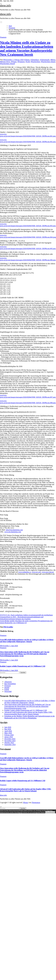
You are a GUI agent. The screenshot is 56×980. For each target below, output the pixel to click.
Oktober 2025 (9, 743)
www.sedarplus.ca (25, 572)
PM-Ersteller (8, 60)
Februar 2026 (9, 735)
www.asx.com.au (48, 572)
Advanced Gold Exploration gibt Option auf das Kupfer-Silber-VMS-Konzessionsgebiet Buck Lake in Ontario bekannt (28, 713)
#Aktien (27, 60)
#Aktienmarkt (45, 60)
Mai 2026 (8, 729)
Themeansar (36, 803)
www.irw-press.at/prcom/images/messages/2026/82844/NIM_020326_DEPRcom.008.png (28, 402)
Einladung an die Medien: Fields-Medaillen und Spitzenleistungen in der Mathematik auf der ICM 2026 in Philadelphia (30, 717)
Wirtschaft (8, 691)
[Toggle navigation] (1, 3)
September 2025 (10, 745)
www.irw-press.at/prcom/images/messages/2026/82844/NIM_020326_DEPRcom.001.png (28, 135)
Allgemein (8, 682)
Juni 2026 (8, 727)
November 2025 (10, 741)
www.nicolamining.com (13, 532)
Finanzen (3, 37)
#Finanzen (21, 62)
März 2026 (8, 733)
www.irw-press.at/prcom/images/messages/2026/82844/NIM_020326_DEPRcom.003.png (28, 225)
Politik (7, 690)
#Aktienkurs (35, 60)
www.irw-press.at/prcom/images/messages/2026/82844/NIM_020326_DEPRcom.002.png (28, 141)
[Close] (1, 807)
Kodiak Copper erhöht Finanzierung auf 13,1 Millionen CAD (23, 666)
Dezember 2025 (10, 739)
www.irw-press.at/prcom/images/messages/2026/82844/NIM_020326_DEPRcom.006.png (28, 259)
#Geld (28, 62)
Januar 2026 (9, 737)
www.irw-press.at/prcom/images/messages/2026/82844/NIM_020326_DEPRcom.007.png (28, 396)
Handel (7, 688)
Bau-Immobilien (10, 684)
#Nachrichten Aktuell (7, 64)
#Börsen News (5, 62)
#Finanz (14, 62)
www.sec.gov (36, 572)
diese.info (6, 5)
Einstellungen (50, 812)
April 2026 (8, 731)
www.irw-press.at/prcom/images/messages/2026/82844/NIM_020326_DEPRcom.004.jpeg (28, 236)
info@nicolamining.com (14, 530)
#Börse (53, 60)
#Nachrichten (35, 62)
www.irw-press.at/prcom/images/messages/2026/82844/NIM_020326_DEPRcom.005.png (28, 248)
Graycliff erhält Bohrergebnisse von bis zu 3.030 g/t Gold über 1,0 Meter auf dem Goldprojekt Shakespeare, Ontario (27, 641)
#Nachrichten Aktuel (48, 62)
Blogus (26, 803)
